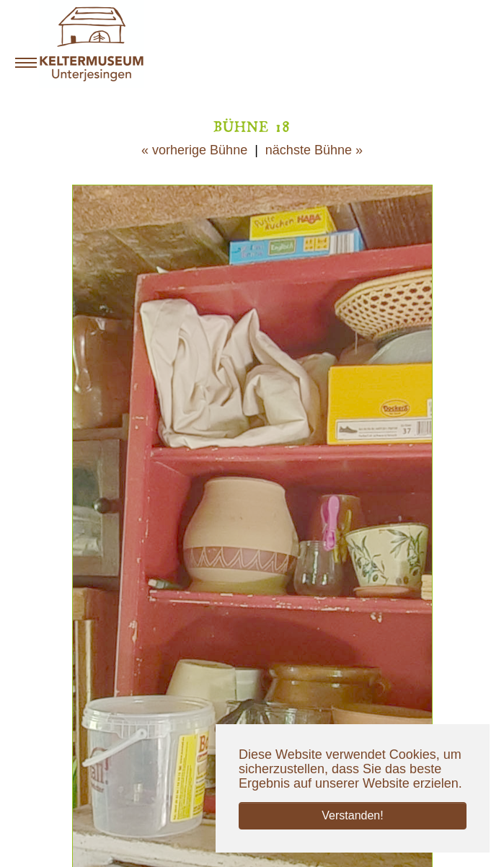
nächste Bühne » (314, 150)
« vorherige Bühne (194, 150)
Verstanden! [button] (352, 815)
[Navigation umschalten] (26, 63)
